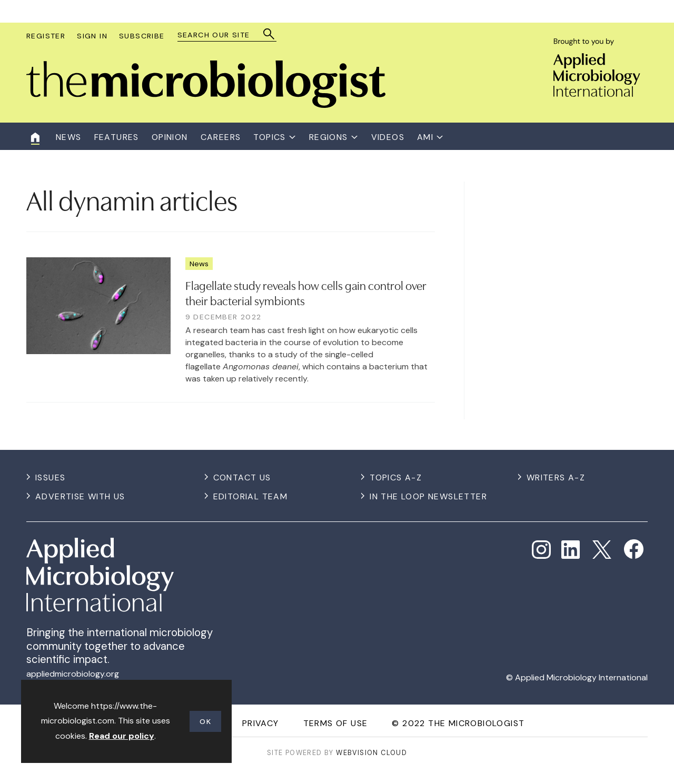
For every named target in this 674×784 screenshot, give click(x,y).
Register (46, 36)
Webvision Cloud (371, 753)
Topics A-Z (396, 478)
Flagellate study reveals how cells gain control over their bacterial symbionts (306, 292)
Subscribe (142, 36)
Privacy (261, 723)
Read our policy (122, 736)
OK (205, 721)
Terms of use (336, 723)
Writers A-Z (556, 478)
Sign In (92, 36)
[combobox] (222, 35)
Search (269, 34)
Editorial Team (251, 496)
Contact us (242, 478)
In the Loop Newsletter (428, 496)
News (199, 264)
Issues (50, 478)
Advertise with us (80, 496)
